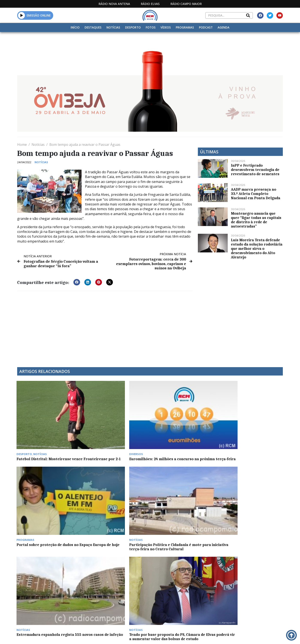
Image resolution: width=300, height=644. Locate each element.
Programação (173, 599)
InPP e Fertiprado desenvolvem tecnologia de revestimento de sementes (255, 170)
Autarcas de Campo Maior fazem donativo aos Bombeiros (182, 497)
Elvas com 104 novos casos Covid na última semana (46, 566)
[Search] (248, 15)
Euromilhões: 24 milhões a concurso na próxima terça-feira (114, 432)
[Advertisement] (105, 326)
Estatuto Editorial (138, 599)
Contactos (203, 599)
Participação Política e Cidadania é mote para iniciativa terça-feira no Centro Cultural (251, 434)
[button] (22, 15)
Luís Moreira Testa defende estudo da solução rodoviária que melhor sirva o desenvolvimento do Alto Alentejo (257, 249)
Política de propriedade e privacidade (252, 599)
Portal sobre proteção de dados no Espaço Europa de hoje (184, 432)
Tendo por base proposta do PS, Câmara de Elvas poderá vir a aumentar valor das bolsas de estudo (113, 501)
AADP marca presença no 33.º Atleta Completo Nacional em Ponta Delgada (256, 194)
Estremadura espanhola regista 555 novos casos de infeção (46, 497)
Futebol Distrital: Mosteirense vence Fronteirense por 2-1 (45, 432)
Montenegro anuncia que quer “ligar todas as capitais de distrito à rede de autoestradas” (256, 220)
